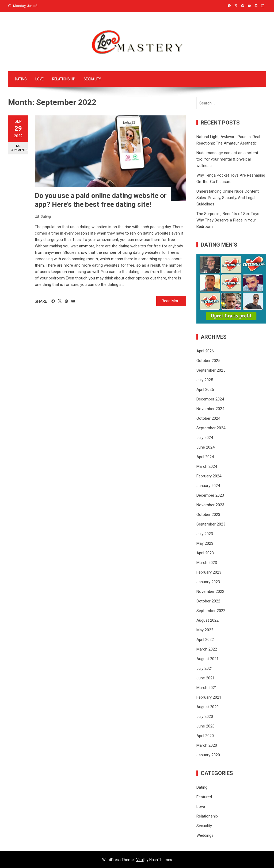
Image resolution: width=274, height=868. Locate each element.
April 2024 (205, 457)
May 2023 (205, 543)
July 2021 (205, 668)
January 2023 (208, 582)
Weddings (205, 835)
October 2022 (208, 601)
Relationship (64, 79)
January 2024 (208, 486)
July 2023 (205, 534)
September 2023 (211, 524)
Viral (140, 860)
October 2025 (208, 361)
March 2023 (207, 563)
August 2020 (208, 707)
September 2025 (211, 370)
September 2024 (211, 428)
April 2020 (205, 736)
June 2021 (205, 678)
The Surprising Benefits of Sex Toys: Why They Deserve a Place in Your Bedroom (228, 220)
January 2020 (208, 755)
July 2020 (205, 717)
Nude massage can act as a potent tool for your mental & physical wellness (227, 159)
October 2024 (208, 418)
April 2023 (205, 553)
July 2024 (205, 438)
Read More (171, 301)
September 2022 (211, 611)
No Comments (19, 148)
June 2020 (205, 726)
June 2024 (205, 447)
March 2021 (207, 688)
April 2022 (205, 640)
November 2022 (210, 591)
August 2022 (208, 620)
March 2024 (207, 466)
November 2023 (210, 505)
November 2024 (210, 409)
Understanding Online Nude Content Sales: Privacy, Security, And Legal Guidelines (228, 198)
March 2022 (207, 649)
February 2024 (209, 476)
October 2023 (208, 515)
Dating (21, 79)
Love (39, 79)
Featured (204, 797)
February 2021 (209, 697)
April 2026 (205, 351)
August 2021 (208, 659)
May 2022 (205, 630)
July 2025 (205, 380)
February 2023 (209, 572)
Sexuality (92, 79)
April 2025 (205, 390)
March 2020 (207, 745)
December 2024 (210, 399)
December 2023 (210, 495)
